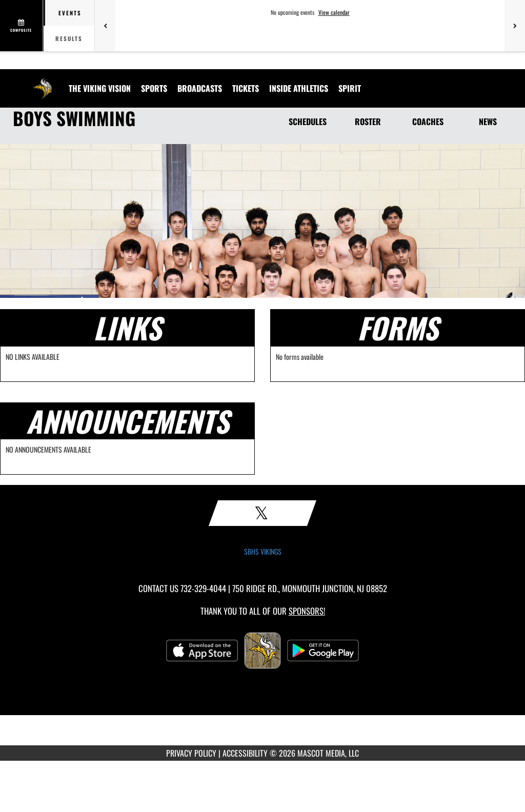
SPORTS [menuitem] (154, 88)
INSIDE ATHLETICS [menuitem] (299, 88)
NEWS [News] (488, 121)
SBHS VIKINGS (263, 552)
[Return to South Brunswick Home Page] (43, 82)
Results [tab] (69, 38)
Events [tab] (70, 13)
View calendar (334, 12)
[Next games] (515, 26)
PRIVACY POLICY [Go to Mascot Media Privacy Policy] (191, 753)
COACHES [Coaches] (428, 121)
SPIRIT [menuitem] (350, 88)
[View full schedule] (22, 26)
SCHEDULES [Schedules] (308, 121)
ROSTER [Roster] (368, 121)
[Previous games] (105, 26)
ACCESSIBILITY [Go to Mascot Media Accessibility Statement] (245, 753)
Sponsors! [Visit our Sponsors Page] (307, 611)
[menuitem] (100, 88)
